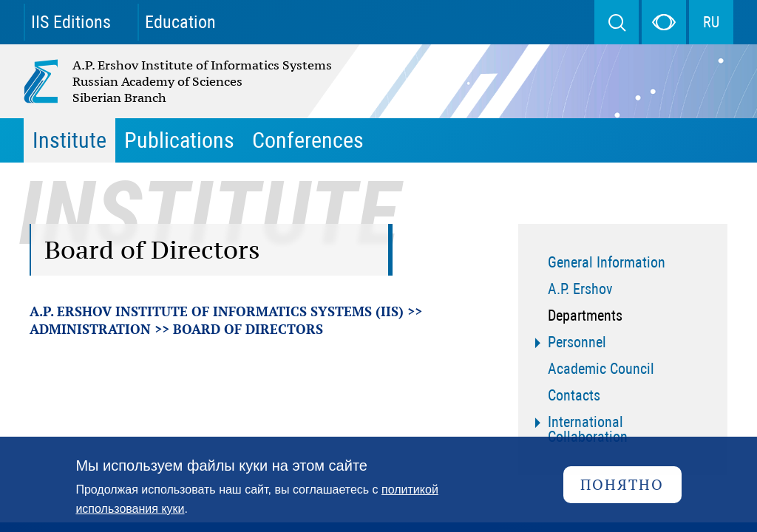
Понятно (622, 484)
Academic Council (601, 369)
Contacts (574, 395)
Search (617, 22)
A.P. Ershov (580, 289)
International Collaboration (588, 429)
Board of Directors (248, 329)
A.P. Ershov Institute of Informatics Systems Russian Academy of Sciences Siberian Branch (146, 81)
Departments (585, 316)
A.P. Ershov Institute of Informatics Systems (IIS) (217, 311)
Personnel (577, 342)
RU (711, 22)
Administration (90, 329)
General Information (607, 262)
